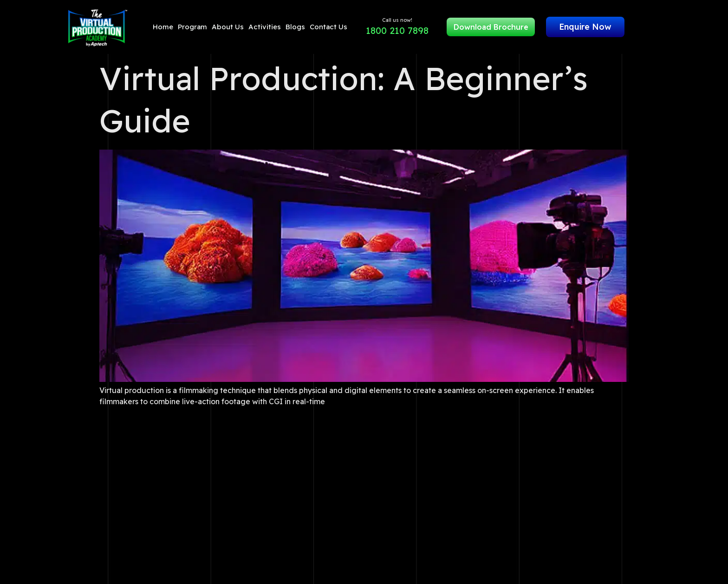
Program (192, 27)
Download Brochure (491, 27)
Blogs (295, 27)
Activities (265, 27)
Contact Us (328, 27)
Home (163, 27)
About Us (228, 27)
